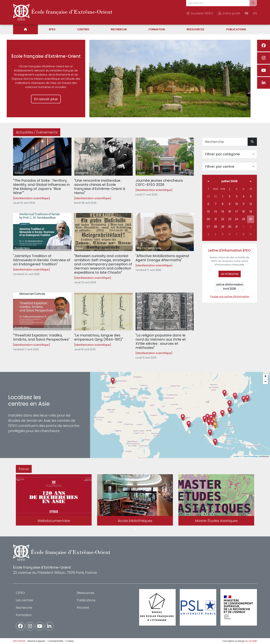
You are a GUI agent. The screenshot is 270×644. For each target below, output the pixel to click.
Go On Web (251, 641)
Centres (83, 29)
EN (255, 13)
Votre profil (229, 13)
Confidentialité (55, 641)
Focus (24, 469)
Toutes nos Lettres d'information (230, 297)
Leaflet (236, 456)
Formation (157, 29)
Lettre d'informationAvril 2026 (230, 287)
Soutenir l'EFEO (199, 13)
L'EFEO (20, 593)
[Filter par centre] (230, 167)
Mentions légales (36, 641)
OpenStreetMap (250, 456)
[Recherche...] (218, 3)
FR (247, 13)
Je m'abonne (230, 274)
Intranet (83, 608)
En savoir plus (46, 99)
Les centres (24, 600)
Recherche (119, 29)
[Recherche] (225, 142)
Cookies (69, 641)
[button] (209, 422)
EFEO (52, 29)
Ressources (196, 29)
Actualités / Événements (37, 132)
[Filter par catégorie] (230, 154)
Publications (236, 29)
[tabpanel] (54, 501)
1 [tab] (135, 529)
